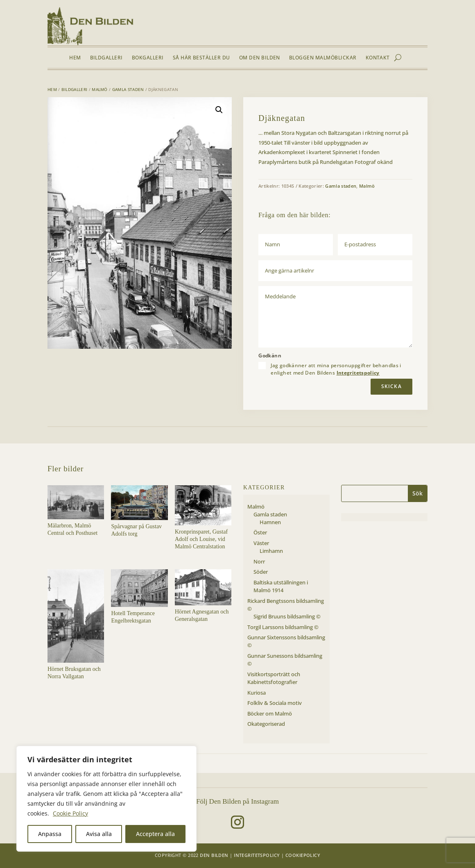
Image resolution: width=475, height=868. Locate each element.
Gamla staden (128, 89)
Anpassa (50, 834)
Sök (417, 493)
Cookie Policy (70, 813)
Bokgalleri (148, 58)
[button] (219, 110)
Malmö (100, 89)
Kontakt (378, 58)
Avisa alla (99, 834)
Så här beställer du (201, 58)
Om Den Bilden (260, 58)
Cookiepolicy (303, 855)
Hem (75, 58)
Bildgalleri (106, 58)
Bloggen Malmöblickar (323, 58)
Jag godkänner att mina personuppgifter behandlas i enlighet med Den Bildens (336, 369)
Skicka (391, 386)
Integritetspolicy (358, 373)
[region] (106, 799)
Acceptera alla (155, 834)
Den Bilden (214, 855)
